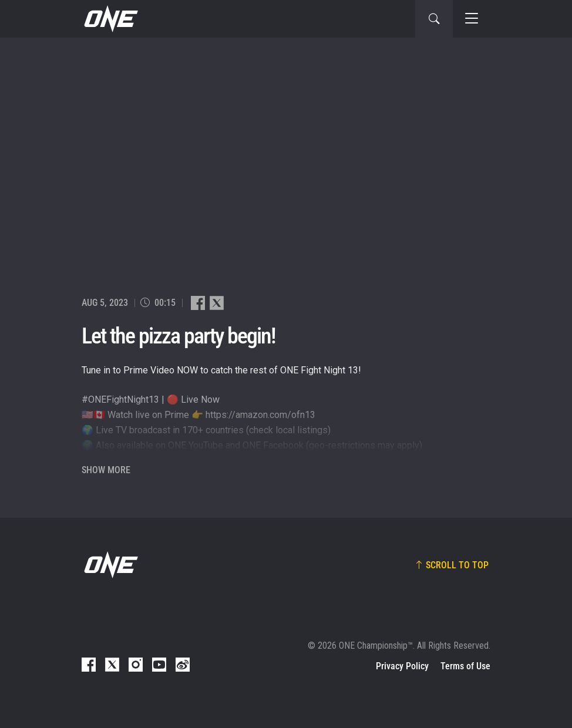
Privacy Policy (402, 666)
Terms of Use (465, 666)
